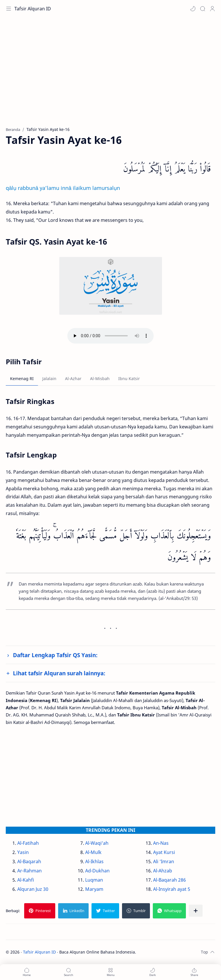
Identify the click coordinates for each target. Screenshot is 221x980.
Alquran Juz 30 (33, 889)
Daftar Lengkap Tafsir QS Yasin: (55, 655)
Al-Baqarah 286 (169, 880)
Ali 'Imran (164, 861)
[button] (193, 9)
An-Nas (161, 843)
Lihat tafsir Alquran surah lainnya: (59, 673)
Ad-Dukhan (97, 871)
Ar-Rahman (29, 871)
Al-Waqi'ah (97, 843)
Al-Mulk (93, 852)
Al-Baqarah (29, 861)
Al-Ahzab (163, 871)
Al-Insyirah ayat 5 (172, 889)
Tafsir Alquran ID (33, 9)
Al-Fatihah (28, 843)
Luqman (94, 880)
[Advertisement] (110, 75)
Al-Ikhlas (94, 861)
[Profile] (212, 9)
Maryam (94, 889)
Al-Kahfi (26, 880)
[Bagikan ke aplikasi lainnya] (196, 911)
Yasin (23, 852)
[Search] (203, 9)
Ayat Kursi (164, 852)
